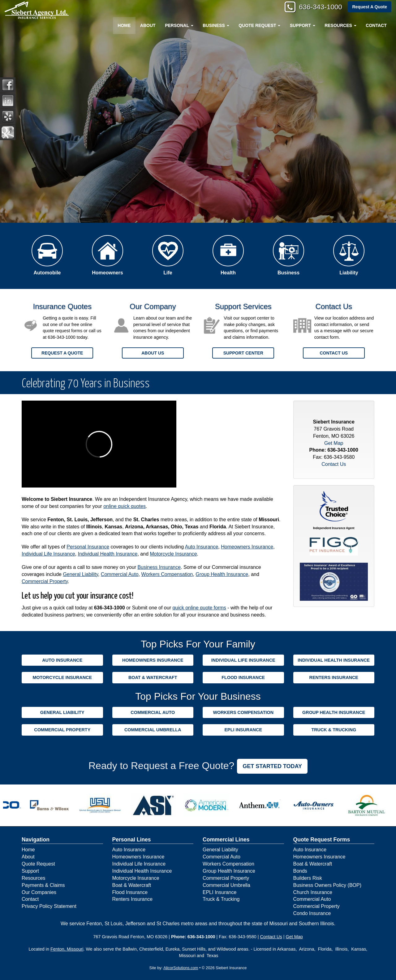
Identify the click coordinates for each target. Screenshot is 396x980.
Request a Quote (62, 353)
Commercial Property (45, 581)
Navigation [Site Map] (36, 840)
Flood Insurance (243, 677)
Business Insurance (159, 567)
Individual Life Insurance (48, 554)
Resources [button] (340, 25)
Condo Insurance (312, 913)
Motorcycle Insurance (174, 554)
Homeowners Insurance (247, 547)
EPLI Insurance (243, 730)
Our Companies (39, 892)
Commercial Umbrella (153, 730)
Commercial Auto (120, 574)
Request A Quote (370, 7)
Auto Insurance (202, 547)
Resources (33, 878)
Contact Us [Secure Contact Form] (334, 464)
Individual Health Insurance (108, 554)
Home (124, 25)
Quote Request (38, 864)
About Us (153, 353)
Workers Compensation (167, 574)
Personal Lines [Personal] (132, 840)
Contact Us (334, 353)
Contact (376, 25)
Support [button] (303, 25)
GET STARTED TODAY (272, 766)
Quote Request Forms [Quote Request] (322, 840)
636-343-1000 (320, 7)
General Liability (80, 574)
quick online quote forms (199, 608)
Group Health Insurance (222, 574)
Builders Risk (308, 878)
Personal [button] (179, 25)
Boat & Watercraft (153, 677)
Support (30, 871)
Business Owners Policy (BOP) (327, 885)
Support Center (243, 353)
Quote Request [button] (259, 25)
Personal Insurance (88, 547)
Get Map (334, 443)
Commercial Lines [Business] (226, 840)
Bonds (300, 871)
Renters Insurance (334, 677)
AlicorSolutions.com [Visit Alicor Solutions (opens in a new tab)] (181, 968)
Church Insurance (313, 892)
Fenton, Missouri (67, 949)
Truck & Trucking (334, 730)
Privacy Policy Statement (49, 906)
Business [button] (216, 25)
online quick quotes (125, 506)
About (148, 25)
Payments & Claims (43, 885)
